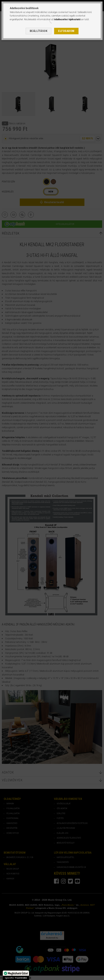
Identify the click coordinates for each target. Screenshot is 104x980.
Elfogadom (66, 31)
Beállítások (39, 31)
